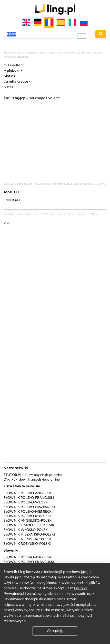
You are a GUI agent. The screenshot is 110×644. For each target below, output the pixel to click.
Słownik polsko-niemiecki (28, 512)
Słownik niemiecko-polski (28, 539)
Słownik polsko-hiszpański (29, 507)
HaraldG (87, 53)
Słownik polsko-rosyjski (27, 516)
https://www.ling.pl (20, 605)
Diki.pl (9, 480)
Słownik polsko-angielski (28, 493)
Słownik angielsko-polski (28, 521)
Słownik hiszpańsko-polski (29, 535)
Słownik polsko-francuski (29, 498)
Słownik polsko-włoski (26, 502)
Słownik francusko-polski (29, 525)
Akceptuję (55, 631)
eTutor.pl (13, 475)
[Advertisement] (55, 287)
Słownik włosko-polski (26, 530)
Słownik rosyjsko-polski (27, 544)
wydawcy (101, 184)
